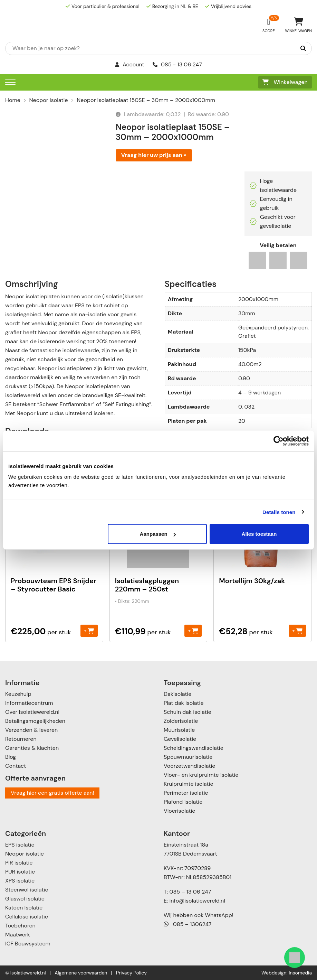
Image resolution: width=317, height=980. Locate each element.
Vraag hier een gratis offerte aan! (52, 793)
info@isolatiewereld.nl (197, 901)
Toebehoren (20, 926)
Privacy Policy (131, 973)
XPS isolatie (20, 881)
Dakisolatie (177, 694)
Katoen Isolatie (24, 908)
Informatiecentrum (29, 703)
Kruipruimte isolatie (188, 784)
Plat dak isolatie (184, 703)
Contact (16, 766)
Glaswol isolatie (25, 899)
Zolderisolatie (181, 721)
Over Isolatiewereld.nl (32, 712)
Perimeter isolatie (186, 793)
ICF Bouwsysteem (28, 944)
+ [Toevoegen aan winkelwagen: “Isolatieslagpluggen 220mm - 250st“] (193, 630)
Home (13, 100)
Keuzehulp (18, 694)
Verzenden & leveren (31, 730)
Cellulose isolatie (27, 917)
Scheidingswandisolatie (194, 748)
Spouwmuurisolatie (188, 757)
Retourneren (21, 739)
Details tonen (279, 512)
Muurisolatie (179, 730)
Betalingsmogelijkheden (35, 721)
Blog (11, 757)
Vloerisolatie (179, 811)
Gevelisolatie (180, 739)
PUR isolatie (20, 872)
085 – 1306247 (188, 924)
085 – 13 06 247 (190, 892)
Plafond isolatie (183, 802)
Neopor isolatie (49, 100)
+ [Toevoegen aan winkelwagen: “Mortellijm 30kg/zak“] (297, 630)
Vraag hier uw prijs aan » (154, 155)
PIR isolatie (19, 863)
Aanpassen (158, 534)
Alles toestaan (259, 534)
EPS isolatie (20, 845)
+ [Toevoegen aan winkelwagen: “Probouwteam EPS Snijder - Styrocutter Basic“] (89, 630)
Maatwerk (18, 935)
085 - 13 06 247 (177, 64)
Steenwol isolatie (27, 890)
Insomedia (300, 973)
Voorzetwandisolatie (189, 766)
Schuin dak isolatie (188, 712)
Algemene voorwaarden (81, 973)
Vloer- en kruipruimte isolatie (201, 775)
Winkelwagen (285, 82)
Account (130, 64)
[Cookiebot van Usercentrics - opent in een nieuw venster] (278, 441)
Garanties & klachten (32, 748)
